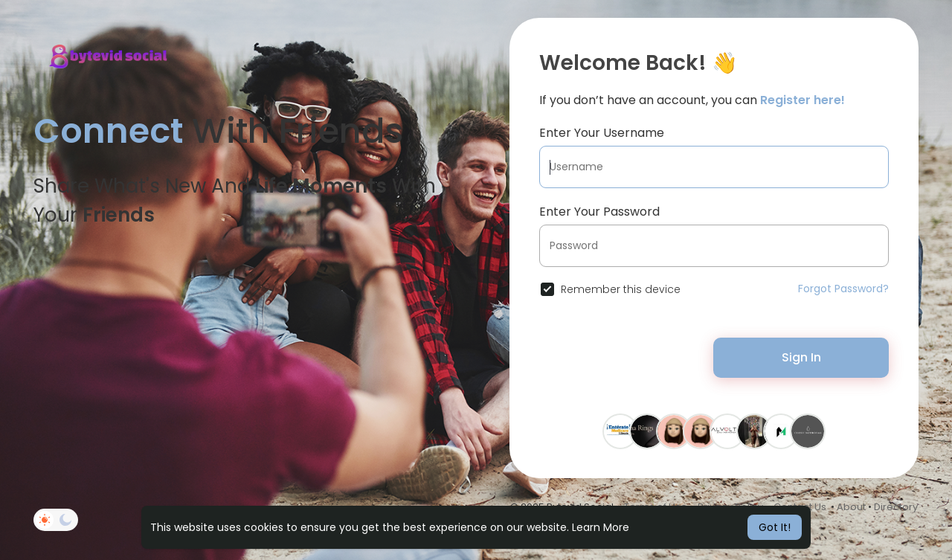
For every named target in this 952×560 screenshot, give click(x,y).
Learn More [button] (601, 527)
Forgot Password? (843, 289)
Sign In (801, 357)
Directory (896, 507)
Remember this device (621, 289)
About (851, 507)
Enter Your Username (602, 133)
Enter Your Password (599, 212)
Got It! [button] (775, 527)
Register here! (803, 100)
